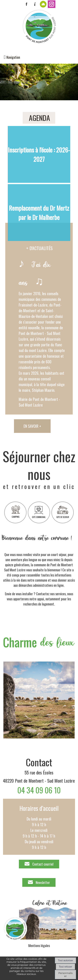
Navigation (13, 57)
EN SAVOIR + (32, 426)
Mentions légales (39, 946)
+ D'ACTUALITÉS (39, 248)
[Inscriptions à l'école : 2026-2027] (39, 154)
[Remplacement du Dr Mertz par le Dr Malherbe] (39, 213)
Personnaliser (65, 975)
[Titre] (15, 512)
